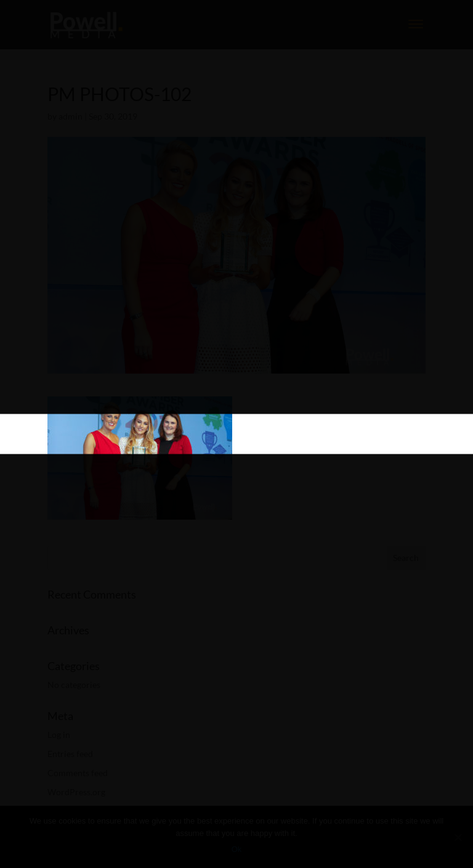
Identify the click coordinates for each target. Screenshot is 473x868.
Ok (237, 849)
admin (71, 116)
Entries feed (70, 754)
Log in (59, 735)
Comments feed (78, 773)
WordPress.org (76, 792)
